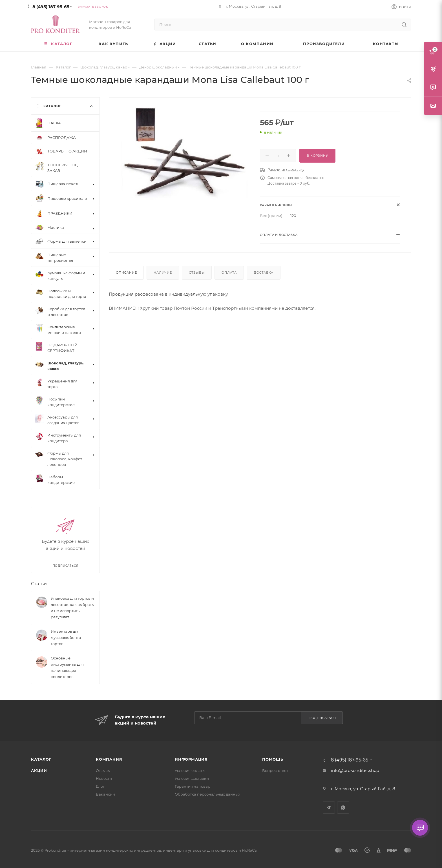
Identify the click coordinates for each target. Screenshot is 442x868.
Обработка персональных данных (207, 794)
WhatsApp (343, 808)
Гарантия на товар (193, 786)
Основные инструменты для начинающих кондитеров (67, 667)
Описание (126, 273)
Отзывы (197, 273)
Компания (109, 759)
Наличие (163, 273)
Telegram (329, 808)
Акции (39, 770)
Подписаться (322, 718)
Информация (191, 759)
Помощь (273, 759)
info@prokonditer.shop (355, 770)
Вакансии (105, 794)
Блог (100, 786)
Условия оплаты (190, 770)
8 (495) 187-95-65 (51, 7)
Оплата (229, 273)
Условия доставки (192, 778)
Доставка (264, 273)
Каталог (41, 759)
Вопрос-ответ (275, 770)
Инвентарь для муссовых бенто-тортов (67, 637)
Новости (104, 778)
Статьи (39, 584)
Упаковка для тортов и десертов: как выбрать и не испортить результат (72, 608)
